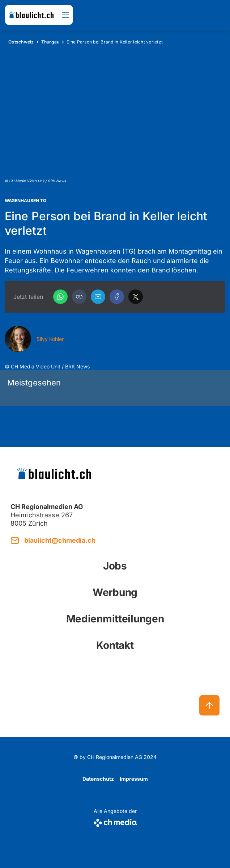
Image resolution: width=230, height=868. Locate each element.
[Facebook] (117, 297)
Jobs (115, 566)
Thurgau (50, 42)
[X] (136, 297)
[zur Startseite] (31, 15)
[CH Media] (115, 821)
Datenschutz (98, 779)
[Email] (98, 297)
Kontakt (115, 645)
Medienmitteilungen (115, 619)
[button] (79, 297)
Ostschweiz (21, 42)
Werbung (115, 592)
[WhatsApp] (60, 297)
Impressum (134, 779)
